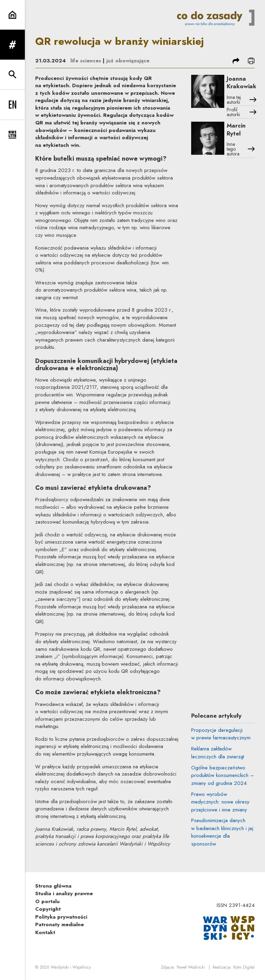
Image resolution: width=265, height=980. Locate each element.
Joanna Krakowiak (242, 83)
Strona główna (53, 886)
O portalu (47, 901)
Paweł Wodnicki (191, 967)
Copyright (48, 909)
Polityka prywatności (61, 917)
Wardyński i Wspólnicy (71, 967)
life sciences (86, 61)
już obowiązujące (128, 61)
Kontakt (45, 932)
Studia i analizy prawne (64, 893)
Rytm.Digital (244, 967)
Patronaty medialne (60, 925)
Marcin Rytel (236, 129)
